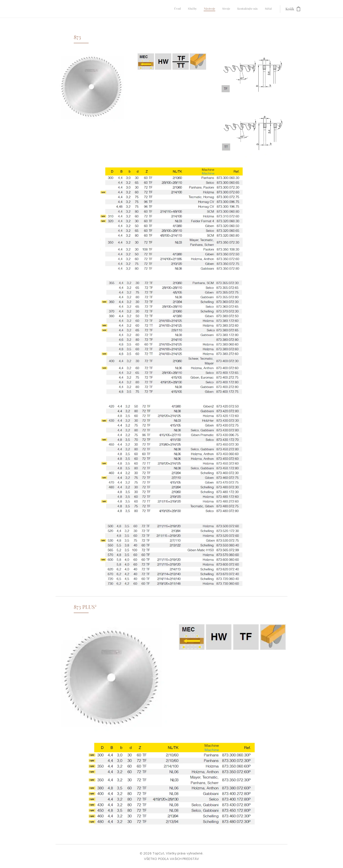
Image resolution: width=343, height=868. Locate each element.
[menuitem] (238, 9)
